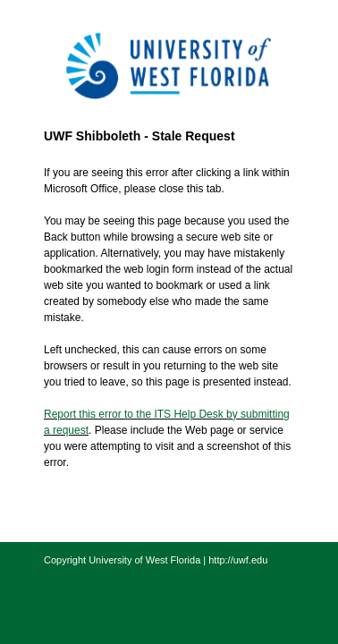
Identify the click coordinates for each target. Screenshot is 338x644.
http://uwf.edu (238, 560)
